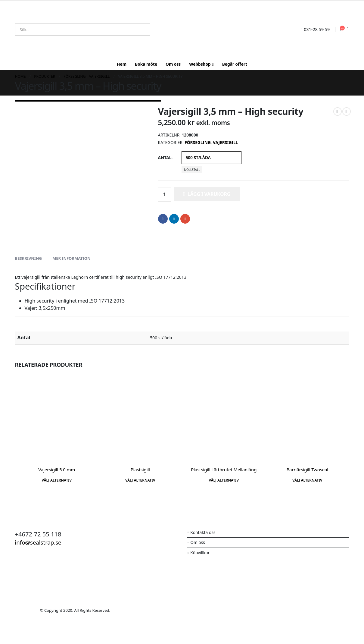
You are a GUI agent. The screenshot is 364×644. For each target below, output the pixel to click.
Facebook (163, 219)
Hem (122, 64)
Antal (165, 157)
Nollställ (192, 170)
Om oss (173, 64)
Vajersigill (225, 142)
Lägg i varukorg (209, 194)
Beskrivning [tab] (28, 258)
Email (185, 219)
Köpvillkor (200, 553)
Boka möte (146, 64)
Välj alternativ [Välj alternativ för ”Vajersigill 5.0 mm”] (57, 480)
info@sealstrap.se (40, 542)
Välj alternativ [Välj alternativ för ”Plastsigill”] (140, 480)
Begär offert (235, 64)
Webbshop (200, 64)
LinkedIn (174, 219)
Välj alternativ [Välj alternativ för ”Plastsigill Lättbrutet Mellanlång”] (224, 480)
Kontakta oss (203, 533)
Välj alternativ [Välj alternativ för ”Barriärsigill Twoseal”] (307, 480)
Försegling (198, 142)
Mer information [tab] (72, 258)
